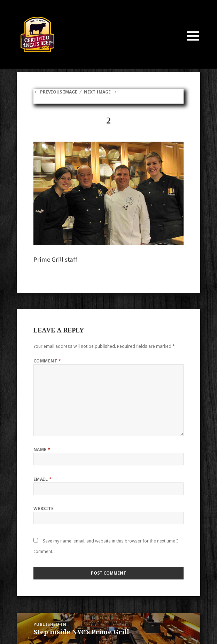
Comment (47, 361)
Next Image (97, 92)
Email (42, 479)
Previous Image (59, 92)
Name (42, 450)
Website (44, 508)
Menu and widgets (193, 43)
